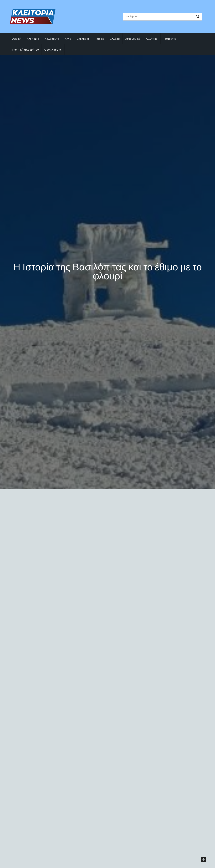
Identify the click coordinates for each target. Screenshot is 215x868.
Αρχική (17, 39)
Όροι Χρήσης (53, 50)
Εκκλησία (83, 39)
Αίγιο (68, 39)
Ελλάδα (115, 39)
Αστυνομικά (133, 39)
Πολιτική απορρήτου (26, 50)
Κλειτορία (33, 39)
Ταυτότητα (170, 39)
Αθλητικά (152, 39)
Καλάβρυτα (52, 39)
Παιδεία (99, 39)
